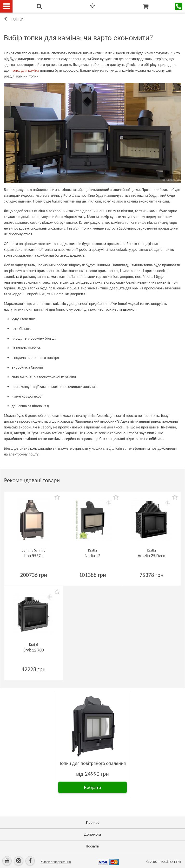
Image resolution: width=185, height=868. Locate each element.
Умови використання (56, 862)
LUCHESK (175, 862)
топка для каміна (25, 70)
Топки (17, 19)
